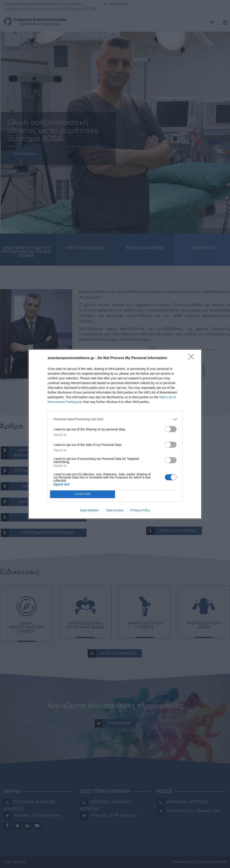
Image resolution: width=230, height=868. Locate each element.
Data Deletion (90, 510)
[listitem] (115, 419)
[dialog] (115, 434)
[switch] (171, 429)
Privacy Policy (140, 510)
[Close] (193, 358)
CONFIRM (83, 494)
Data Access (115, 510)
